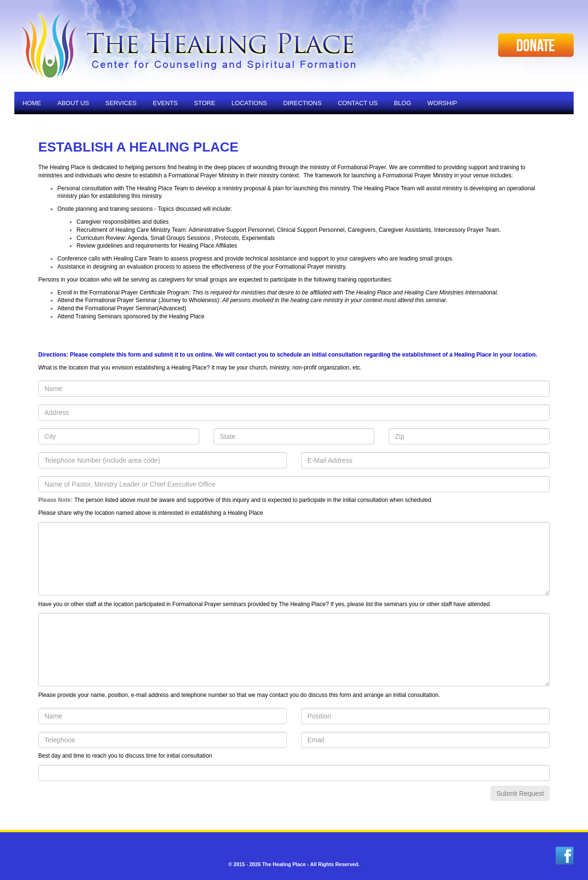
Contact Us (358, 103)
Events (165, 103)
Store (205, 103)
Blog (403, 103)
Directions (302, 103)
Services (121, 103)
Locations (249, 103)
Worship (442, 103)
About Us (73, 103)
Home (32, 103)
